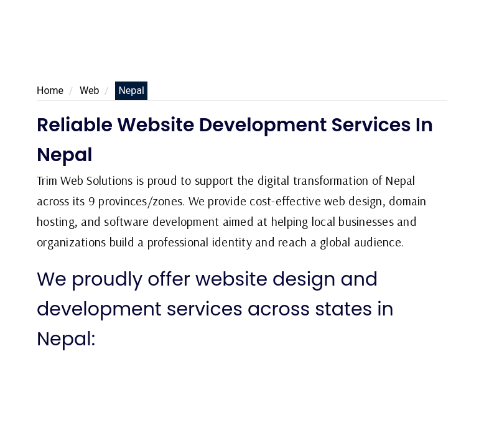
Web (89, 91)
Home (50, 91)
